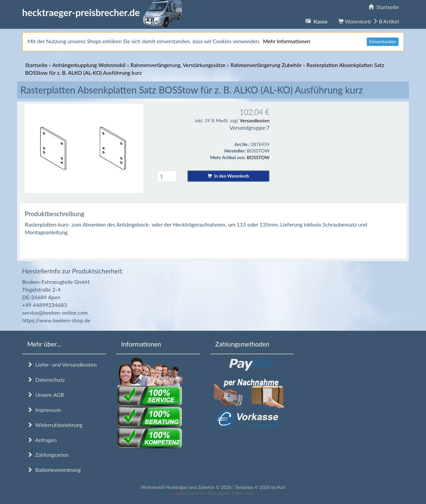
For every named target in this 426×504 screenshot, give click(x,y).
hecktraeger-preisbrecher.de (104, 12)
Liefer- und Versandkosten (62, 364)
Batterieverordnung (54, 470)
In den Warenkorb (228, 176)
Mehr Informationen (287, 41)
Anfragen (42, 440)
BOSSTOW (258, 157)
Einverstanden (383, 42)
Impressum (44, 410)
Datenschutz (46, 380)
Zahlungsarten (48, 455)
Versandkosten (255, 120)
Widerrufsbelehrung (55, 425)
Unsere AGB (46, 395)
